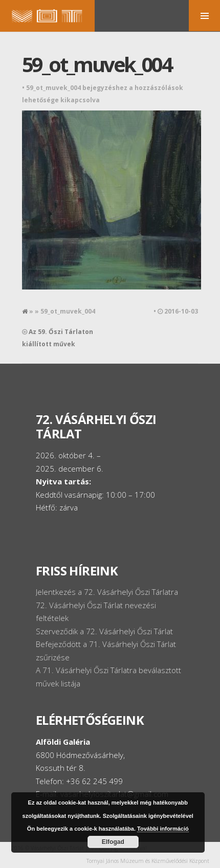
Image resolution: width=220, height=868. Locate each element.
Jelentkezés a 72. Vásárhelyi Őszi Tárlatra (107, 592)
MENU (204, 16)
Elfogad (113, 842)
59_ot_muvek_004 (97, 64)
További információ (163, 829)
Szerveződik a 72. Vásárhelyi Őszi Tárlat (104, 631)
